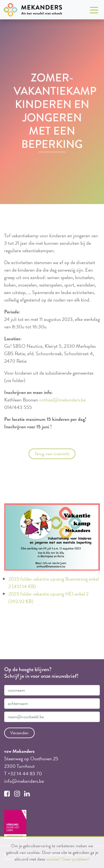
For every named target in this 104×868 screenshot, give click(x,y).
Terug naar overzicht (52, 454)
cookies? (53, 859)
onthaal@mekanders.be (62, 400)
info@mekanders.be (24, 781)
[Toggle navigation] (94, 10)
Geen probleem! (76, 859)
